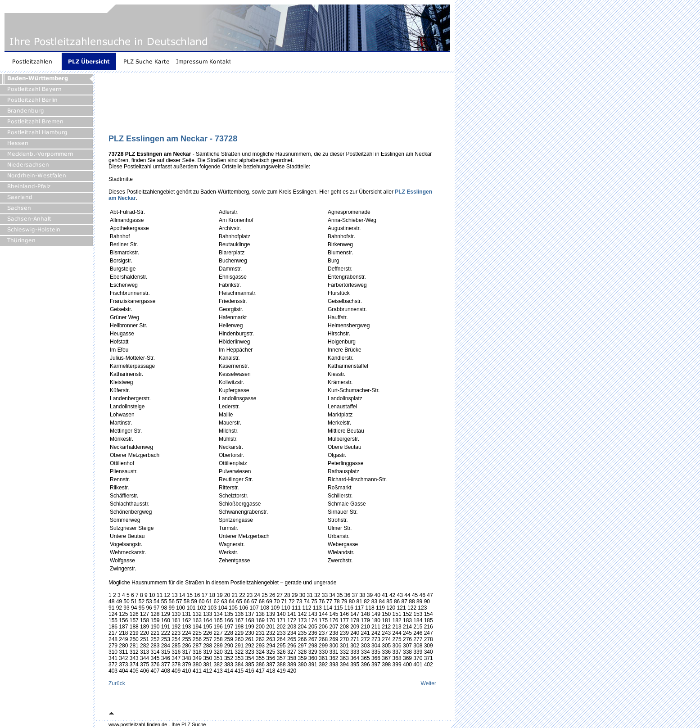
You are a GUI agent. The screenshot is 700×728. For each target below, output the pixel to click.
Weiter (429, 683)
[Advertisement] (272, 107)
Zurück (117, 683)
